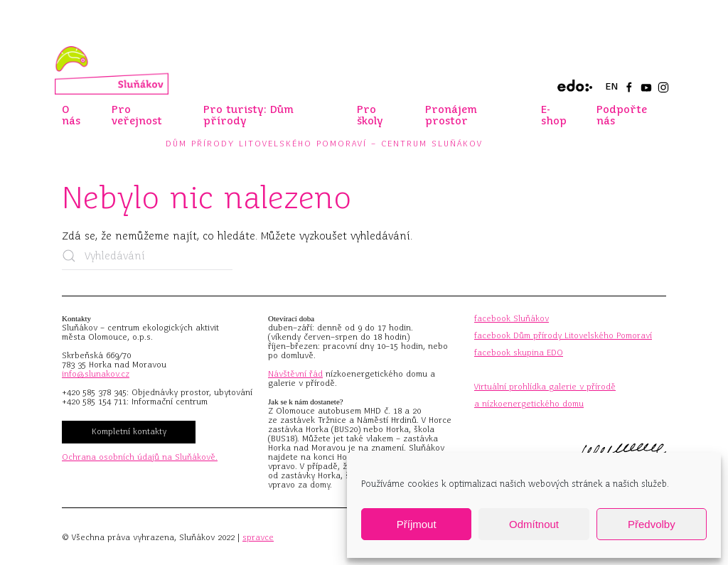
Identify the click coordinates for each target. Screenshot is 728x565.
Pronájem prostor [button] (451, 115)
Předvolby (652, 524)
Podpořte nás (622, 115)
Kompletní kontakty (129, 431)
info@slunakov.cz (96, 374)
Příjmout (417, 524)
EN (611, 86)
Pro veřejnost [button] (137, 115)
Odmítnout (534, 524)
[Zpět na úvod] (112, 70)
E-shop (554, 115)
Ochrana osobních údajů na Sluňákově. (140, 457)
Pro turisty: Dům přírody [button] (248, 115)
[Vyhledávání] (147, 256)
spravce (258, 537)
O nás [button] (71, 115)
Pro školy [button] (370, 115)
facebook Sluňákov (512, 318)
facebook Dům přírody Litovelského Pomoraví (563, 335)
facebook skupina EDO (519, 353)
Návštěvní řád (295, 374)
